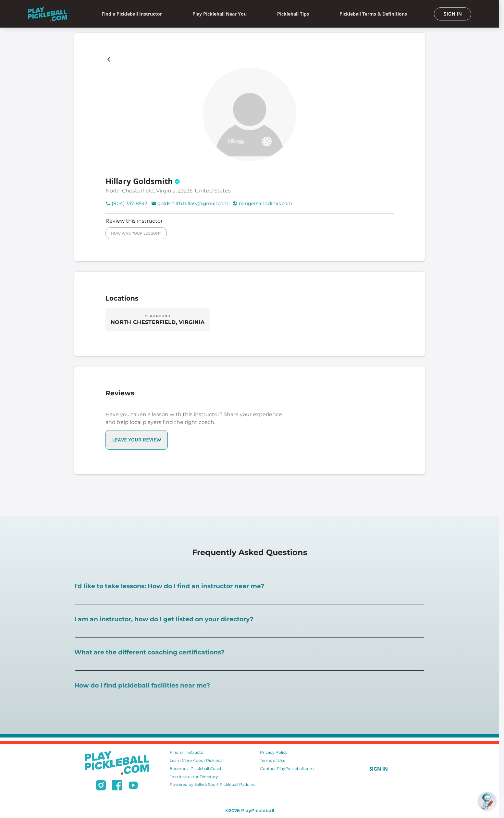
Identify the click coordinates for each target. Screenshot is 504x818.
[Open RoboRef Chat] (487, 801)
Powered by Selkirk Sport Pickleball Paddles (212, 784)
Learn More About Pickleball (197, 760)
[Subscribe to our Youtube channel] (133, 786)
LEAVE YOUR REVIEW (137, 440)
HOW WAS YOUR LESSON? (136, 233)
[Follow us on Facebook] (117, 786)
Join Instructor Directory (194, 777)
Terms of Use (273, 760)
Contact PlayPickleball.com (287, 768)
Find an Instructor (187, 752)
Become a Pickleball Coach (196, 768)
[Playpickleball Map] (110, 59)
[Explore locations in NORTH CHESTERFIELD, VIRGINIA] (158, 320)
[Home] (47, 14)
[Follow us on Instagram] (101, 786)
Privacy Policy (274, 752)
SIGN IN (453, 14)
